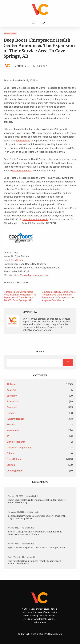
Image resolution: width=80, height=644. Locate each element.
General (11, 425)
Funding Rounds (15, 419)
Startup (11, 465)
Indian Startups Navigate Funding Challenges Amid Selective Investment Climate (35, 533)
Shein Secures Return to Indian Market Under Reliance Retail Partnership (37, 501)
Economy (12, 396)
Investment (13, 430)
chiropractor (23, 141)
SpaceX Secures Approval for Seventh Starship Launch (36, 548)
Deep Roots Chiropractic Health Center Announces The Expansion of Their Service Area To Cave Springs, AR (20, 296)
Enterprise (12, 401)
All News (11, 384)
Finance (11, 413)
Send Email (17, 260)
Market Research (16, 442)
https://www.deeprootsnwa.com (31, 275)
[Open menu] (33, 23)
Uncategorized (15, 471)
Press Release (10, 33)
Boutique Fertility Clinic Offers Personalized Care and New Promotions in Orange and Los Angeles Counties (59, 296)
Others (10, 453)
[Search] (68, 362)
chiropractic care (22, 171)
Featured (12, 407)
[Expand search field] (43, 23)
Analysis (11, 390)
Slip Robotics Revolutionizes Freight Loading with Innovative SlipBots (35, 562)
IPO (9, 436)
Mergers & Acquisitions (19, 448)
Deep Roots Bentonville (35, 219)
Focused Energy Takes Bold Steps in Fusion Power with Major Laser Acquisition (37, 517)
